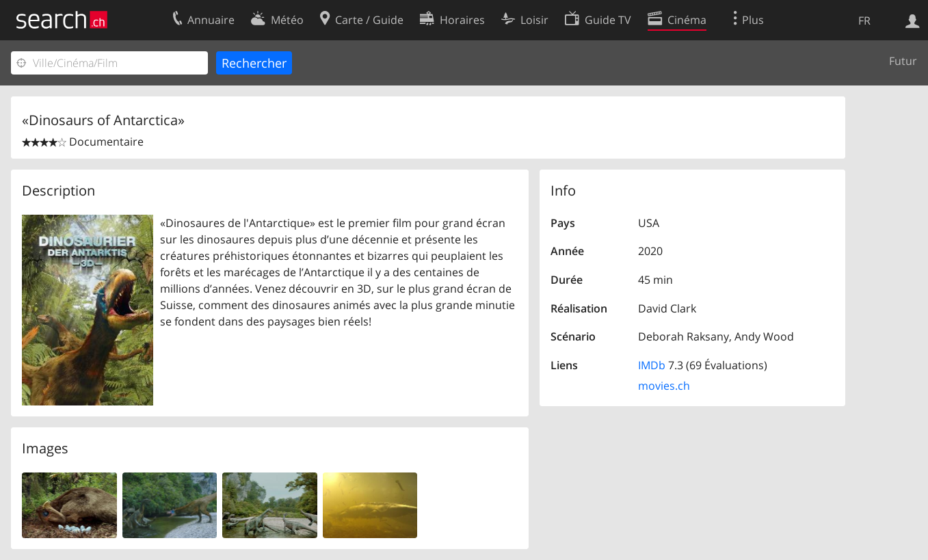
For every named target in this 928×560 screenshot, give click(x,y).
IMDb (652, 365)
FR (864, 21)
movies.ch (664, 386)
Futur (903, 61)
